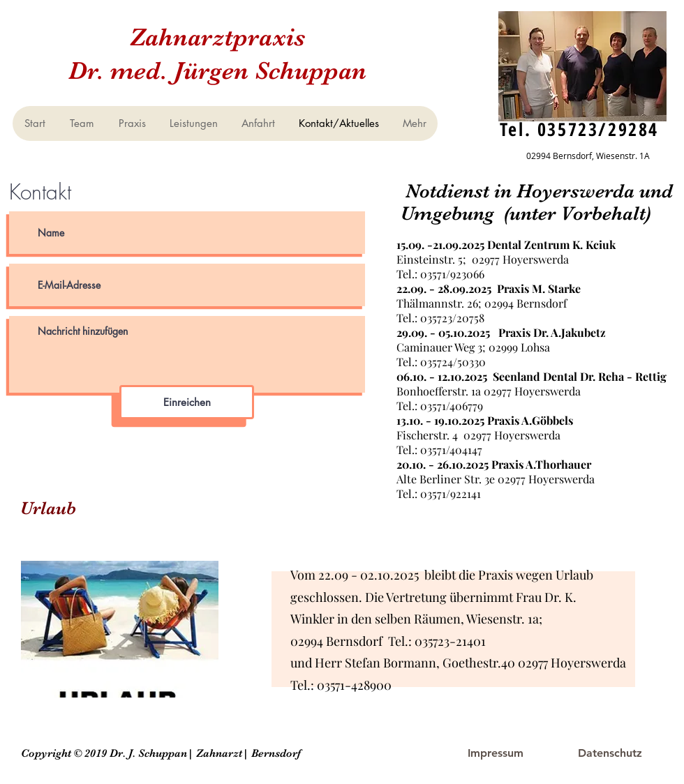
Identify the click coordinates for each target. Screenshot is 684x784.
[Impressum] (496, 753)
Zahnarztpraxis (217, 37)
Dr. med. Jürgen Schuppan (217, 70)
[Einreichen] (187, 402)
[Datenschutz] (610, 753)
